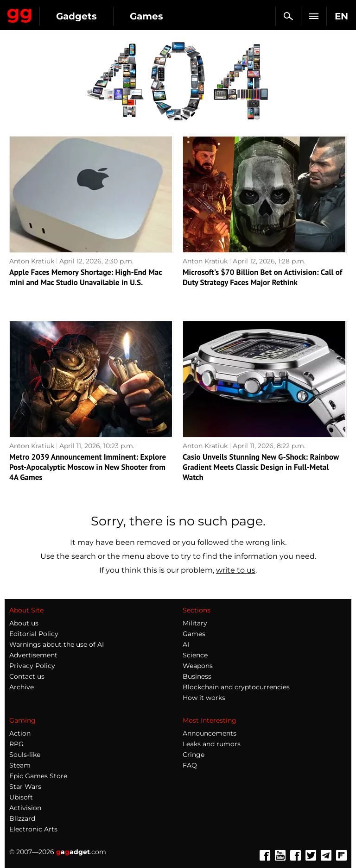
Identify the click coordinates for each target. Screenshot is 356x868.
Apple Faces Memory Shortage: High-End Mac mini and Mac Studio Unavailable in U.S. (86, 277)
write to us (236, 570)
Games (146, 16)
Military (195, 623)
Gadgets (76, 16)
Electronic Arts (33, 829)
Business (197, 676)
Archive (22, 687)
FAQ (190, 765)
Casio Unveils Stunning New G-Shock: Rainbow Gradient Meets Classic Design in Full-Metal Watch (261, 467)
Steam (20, 765)
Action (20, 733)
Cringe (194, 755)
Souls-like (25, 755)
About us (24, 623)
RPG (16, 744)
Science (195, 655)
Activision (25, 808)
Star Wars (25, 787)
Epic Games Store (38, 776)
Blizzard (22, 818)
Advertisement (33, 655)
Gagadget (20, 14)
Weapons (198, 666)
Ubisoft (21, 797)
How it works (204, 698)
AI (186, 644)
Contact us (27, 676)
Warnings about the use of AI (57, 644)
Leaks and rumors (212, 744)
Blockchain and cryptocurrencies (236, 687)
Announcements (210, 733)
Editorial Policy (34, 634)
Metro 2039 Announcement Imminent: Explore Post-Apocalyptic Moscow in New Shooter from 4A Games (88, 467)
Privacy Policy (32, 666)
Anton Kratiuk (32, 261)
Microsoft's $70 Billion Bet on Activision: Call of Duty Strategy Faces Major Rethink (262, 277)
